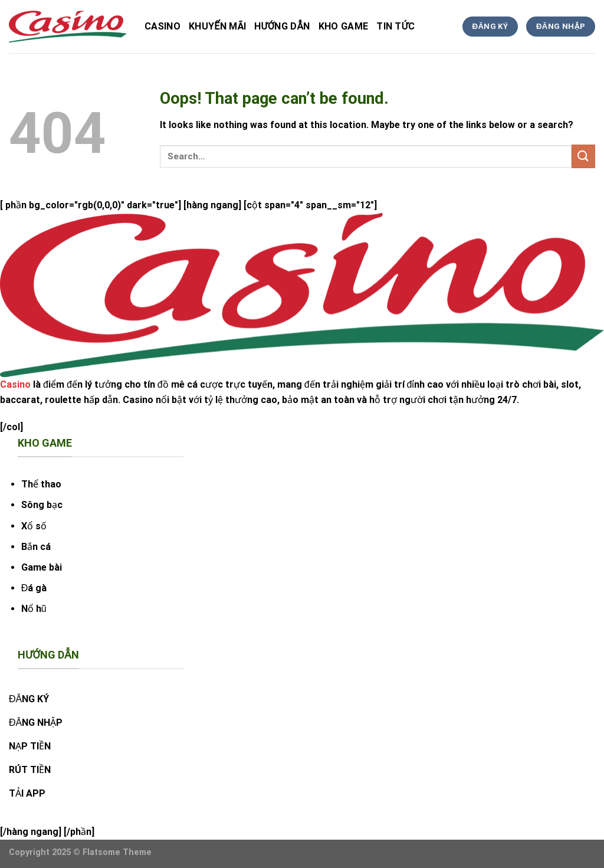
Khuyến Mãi (217, 26)
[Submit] (583, 156)
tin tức (395, 26)
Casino (163, 26)
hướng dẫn (282, 26)
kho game (344, 26)
